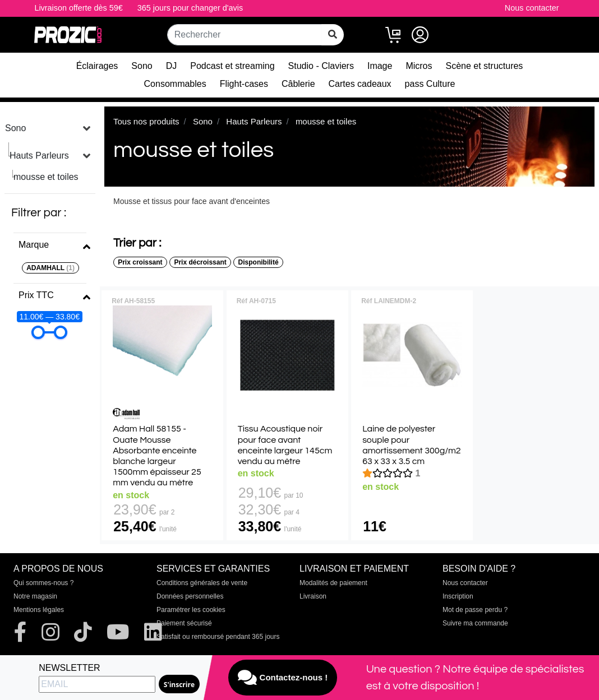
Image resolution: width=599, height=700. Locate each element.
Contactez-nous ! (283, 678)
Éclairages (97, 66)
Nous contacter (532, 8)
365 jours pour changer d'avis (190, 8)
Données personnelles (190, 596)
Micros (419, 66)
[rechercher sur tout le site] (333, 35)
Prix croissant (140, 262)
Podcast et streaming (232, 66)
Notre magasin (35, 596)
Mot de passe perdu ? (475, 610)
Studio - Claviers (321, 66)
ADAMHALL (50, 268)
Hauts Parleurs (39, 156)
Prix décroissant (200, 262)
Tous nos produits (146, 121)
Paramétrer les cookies (191, 610)
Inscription (458, 596)
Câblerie (298, 84)
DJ (172, 66)
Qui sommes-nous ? (43, 583)
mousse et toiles (46, 177)
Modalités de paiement (333, 583)
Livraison (313, 596)
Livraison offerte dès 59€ (78, 8)
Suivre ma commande (475, 623)
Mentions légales (39, 610)
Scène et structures (485, 66)
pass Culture (430, 84)
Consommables (175, 84)
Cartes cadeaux (360, 84)
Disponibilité (259, 262)
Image (380, 66)
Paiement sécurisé (184, 623)
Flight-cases (244, 84)
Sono (142, 66)
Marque (34, 245)
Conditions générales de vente (202, 583)
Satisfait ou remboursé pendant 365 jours (218, 637)
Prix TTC (36, 295)
